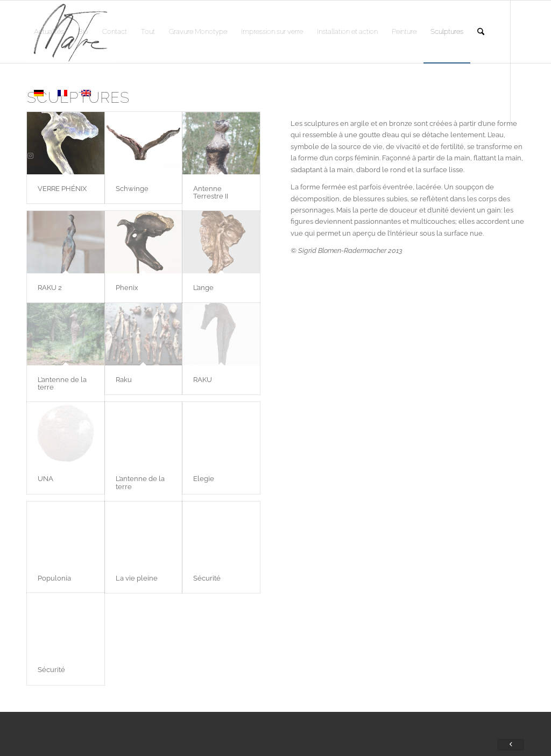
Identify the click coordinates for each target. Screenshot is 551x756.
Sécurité (207, 578)
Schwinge (132, 189)
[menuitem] (49, 32)
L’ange (203, 288)
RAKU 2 (50, 288)
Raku (124, 380)
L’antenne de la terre (62, 383)
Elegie (204, 479)
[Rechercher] (481, 32)
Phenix (127, 288)
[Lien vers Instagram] (30, 156)
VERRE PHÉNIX (62, 189)
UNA (45, 479)
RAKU (203, 380)
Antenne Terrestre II (211, 192)
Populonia (54, 578)
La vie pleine (137, 578)
